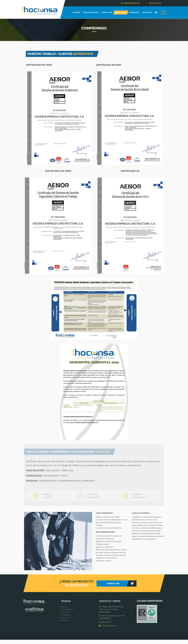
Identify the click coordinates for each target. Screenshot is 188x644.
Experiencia (65, 620)
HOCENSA (77, 13)
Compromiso (66, 617)
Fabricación (65, 614)
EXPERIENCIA (134, 13)
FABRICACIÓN (107, 13)
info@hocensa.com (109, 628)
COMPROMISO (121, 13)
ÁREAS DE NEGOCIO (91, 13)
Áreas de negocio (68, 611)
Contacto (65, 622)
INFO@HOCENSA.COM (131, 3)
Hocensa (64, 609)
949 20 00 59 (155, 3)
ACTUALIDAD (147, 13)
